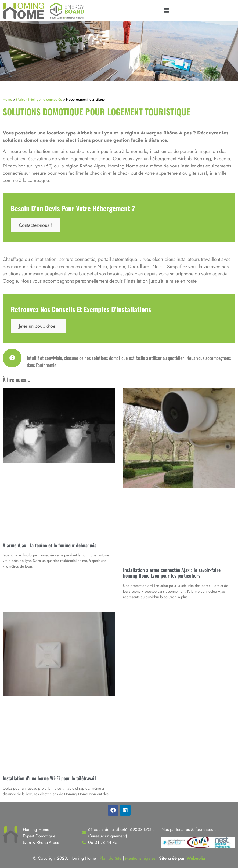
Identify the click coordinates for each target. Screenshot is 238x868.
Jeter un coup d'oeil (38, 326)
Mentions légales (140, 858)
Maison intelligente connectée (39, 99)
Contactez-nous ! (35, 225)
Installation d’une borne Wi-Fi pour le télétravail (49, 778)
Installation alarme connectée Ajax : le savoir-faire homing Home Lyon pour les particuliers (172, 573)
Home (7, 99)
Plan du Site (111, 858)
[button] (166, 11)
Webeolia (196, 858)
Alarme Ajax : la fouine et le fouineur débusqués (49, 545)
